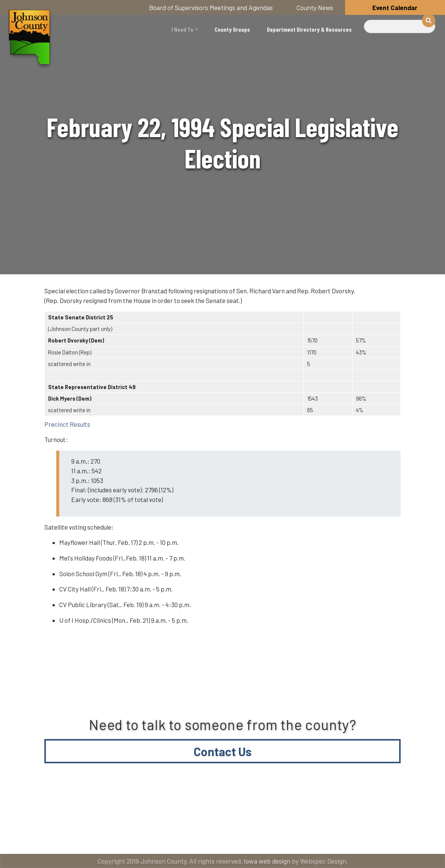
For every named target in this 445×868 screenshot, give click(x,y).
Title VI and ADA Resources (60, 809)
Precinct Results (67, 424)
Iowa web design (267, 861)
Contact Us (223, 751)
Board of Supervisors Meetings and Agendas (211, 7)
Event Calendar (395, 7)
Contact (266, 809)
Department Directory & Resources (309, 29)
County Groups (232, 29)
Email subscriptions (351, 809)
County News (315, 7)
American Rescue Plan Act (59, 839)
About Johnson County (176, 809)
